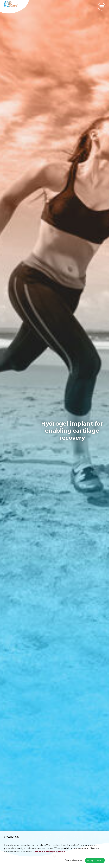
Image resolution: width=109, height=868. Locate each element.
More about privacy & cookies (49, 852)
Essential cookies (73, 860)
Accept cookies (95, 860)
